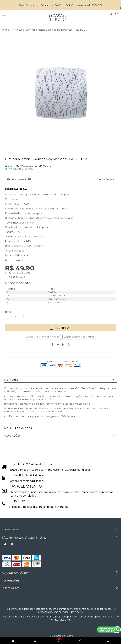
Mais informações (18, 428)
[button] (11, 94)
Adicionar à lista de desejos (43, 337)
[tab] (60, 380)
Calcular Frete (104, 179)
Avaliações (13, 436)
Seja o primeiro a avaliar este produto (28, 166)
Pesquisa (111, 15)
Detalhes (11, 380)
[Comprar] (60, 328)
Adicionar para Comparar (79, 337)
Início (5, 30)
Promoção (17, 30)
